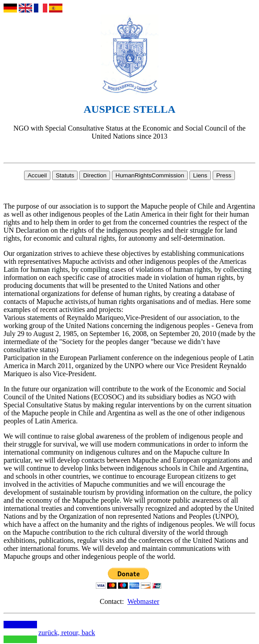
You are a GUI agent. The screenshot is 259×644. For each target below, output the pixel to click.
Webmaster (144, 601)
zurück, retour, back (67, 633)
